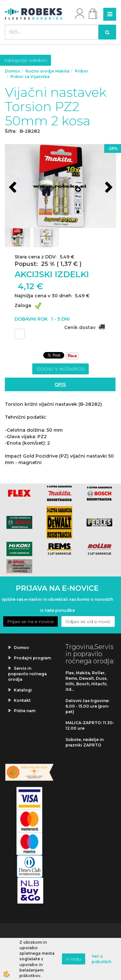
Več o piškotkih (101, 959)
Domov (12, 71)
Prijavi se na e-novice (30, 621)
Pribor (81, 71)
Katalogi (23, 690)
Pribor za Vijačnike (30, 77)
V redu (74, 959)
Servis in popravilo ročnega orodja (27, 674)
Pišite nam (25, 711)
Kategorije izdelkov (25, 60)
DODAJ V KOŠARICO (60, 369)
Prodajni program (32, 658)
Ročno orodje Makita (47, 71)
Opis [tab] (60, 384)
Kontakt (22, 700)
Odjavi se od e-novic (88, 621)
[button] (108, 188)
